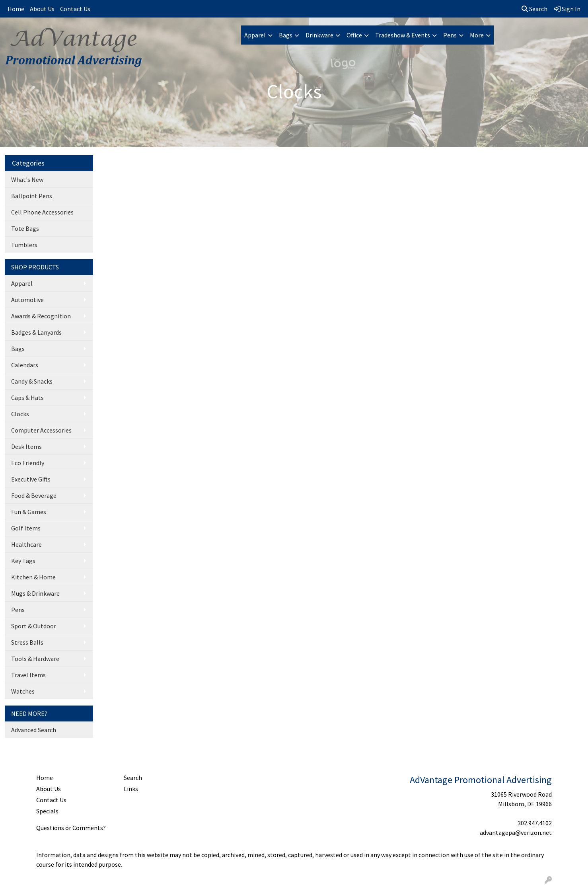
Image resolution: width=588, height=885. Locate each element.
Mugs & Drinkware (35, 593)
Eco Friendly (28, 463)
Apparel (255, 35)
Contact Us (75, 9)
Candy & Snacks (32, 381)
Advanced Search (34, 730)
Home (16, 9)
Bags (286, 35)
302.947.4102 (535, 823)
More (477, 35)
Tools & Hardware (35, 659)
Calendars (25, 365)
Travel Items (28, 675)
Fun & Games (29, 512)
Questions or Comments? (71, 828)
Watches (23, 691)
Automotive (27, 300)
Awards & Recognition (41, 316)
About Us (42, 9)
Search (534, 9)
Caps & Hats (27, 398)
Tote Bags (25, 228)
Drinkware (319, 35)
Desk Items (26, 446)
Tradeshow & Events (403, 35)
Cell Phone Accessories (42, 212)
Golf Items (26, 528)
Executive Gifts (31, 479)
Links (131, 789)
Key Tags (23, 561)
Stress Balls (27, 642)
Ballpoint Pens (32, 196)
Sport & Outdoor (34, 626)
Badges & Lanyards (36, 332)
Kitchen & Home (33, 577)
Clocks (20, 414)
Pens (450, 35)
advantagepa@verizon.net (516, 832)
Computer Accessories (41, 430)
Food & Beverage (34, 495)
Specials (47, 811)
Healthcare (26, 544)
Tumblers (24, 245)
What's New (27, 179)
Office (354, 35)
